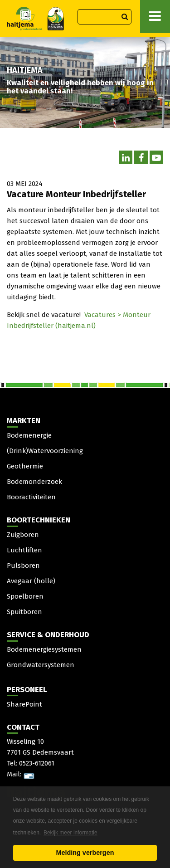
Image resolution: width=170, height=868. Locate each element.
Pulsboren (23, 566)
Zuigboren (23, 535)
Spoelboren (25, 596)
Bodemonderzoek (34, 482)
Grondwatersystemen (41, 665)
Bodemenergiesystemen (44, 649)
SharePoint (24, 704)
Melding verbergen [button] (85, 853)
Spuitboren (24, 612)
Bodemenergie (29, 435)
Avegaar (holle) (31, 581)
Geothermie (25, 466)
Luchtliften (24, 550)
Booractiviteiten (31, 497)
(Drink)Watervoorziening (45, 451)
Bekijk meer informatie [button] (70, 833)
